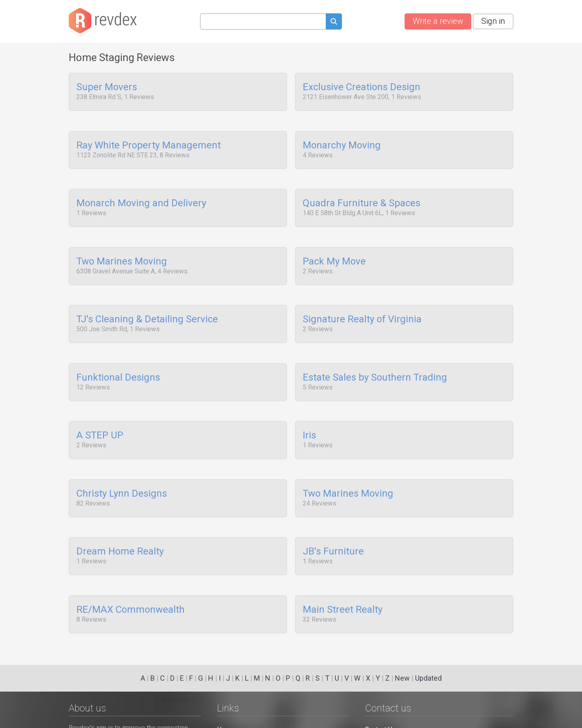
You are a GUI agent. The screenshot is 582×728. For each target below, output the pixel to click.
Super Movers (107, 87)
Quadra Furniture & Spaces (362, 197)
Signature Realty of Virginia (362, 307)
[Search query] (263, 21)
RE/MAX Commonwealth (131, 582)
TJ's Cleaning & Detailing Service (147, 307)
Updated (428, 678)
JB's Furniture (333, 527)
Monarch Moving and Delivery (141, 197)
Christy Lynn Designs (122, 472)
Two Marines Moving (122, 252)
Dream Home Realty (120, 527)
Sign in (493, 21)
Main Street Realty (343, 582)
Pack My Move (334, 252)
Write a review (438, 21)
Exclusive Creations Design (362, 87)
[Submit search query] (334, 22)
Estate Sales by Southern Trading (375, 362)
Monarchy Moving (342, 142)
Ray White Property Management (149, 142)
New (402, 678)
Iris (309, 417)
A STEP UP (100, 417)
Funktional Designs (118, 362)
